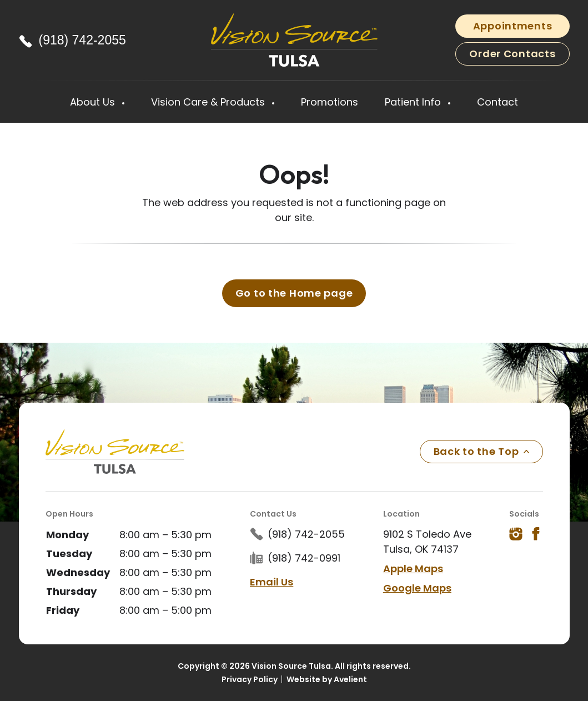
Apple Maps (413, 569)
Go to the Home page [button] (294, 293)
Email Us (272, 582)
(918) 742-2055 (82, 40)
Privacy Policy (250, 679)
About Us (94, 102)
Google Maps (417, 588)
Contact (497, 102)
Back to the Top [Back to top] (481, 451)
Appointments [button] (513, 26)
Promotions (330, 102)
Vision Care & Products (209, 102)
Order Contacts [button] (512, 54)
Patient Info (414, 102)
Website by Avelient (327, 679)
